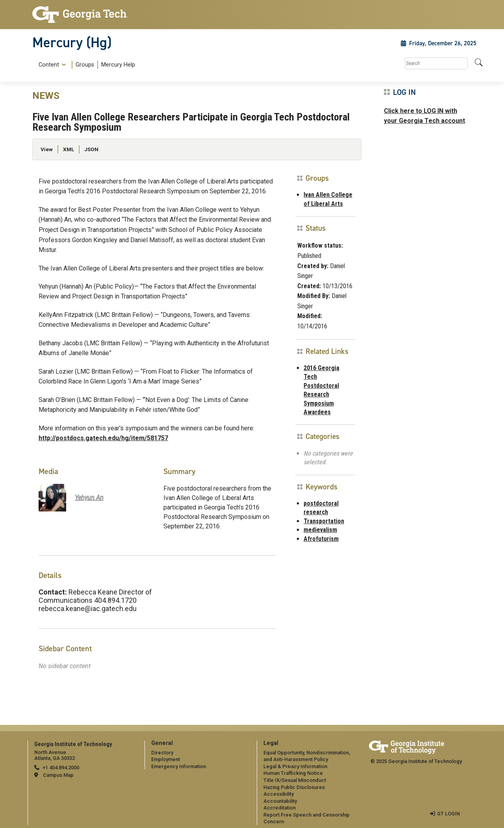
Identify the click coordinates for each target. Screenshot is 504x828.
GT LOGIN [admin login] (448, 814)
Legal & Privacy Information (295, 766)
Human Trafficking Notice (293, 773)
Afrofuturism (321, 539)
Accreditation (280, 808)
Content (49, 65)
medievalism (320, 530)
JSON (91, 149)
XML (69, 149)
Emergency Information (179, 766)
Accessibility (279, 794)
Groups (85, 65)
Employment (166, 759)
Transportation (324, 521)
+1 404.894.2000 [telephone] (61, 768)
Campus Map (58, 775)
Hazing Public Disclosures (294, 787)
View (47, 149)
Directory (162, 753)
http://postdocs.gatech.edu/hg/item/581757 (103, 438)
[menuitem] (85, 65)
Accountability (280, 801)
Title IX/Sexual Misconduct (295, 780)
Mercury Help (118, 65)
